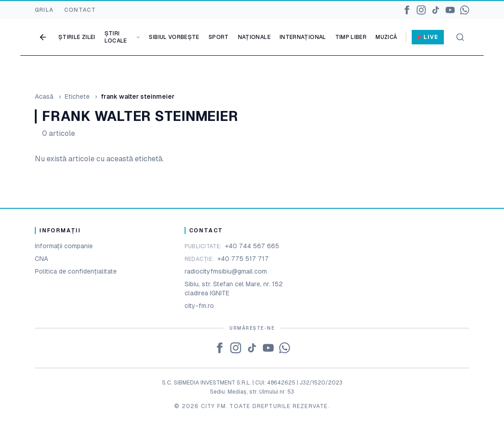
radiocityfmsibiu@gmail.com (226, 271)
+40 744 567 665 (252, 246)
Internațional (303, 37)
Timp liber (351, 37)
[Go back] (43, 37)
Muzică (386, 37)
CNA (41, 259)
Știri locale (122, 37)
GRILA (44, 10)
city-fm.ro (199, 306)
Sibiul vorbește (174, 37)
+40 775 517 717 (243, 259)
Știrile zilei (77, 37)
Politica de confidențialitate (76, 271)
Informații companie (64, 246)
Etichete (77, 96)
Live (428, 37)
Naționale (254, 37)
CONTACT (80, 10)
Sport (219, 37)
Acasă (44, 96)
